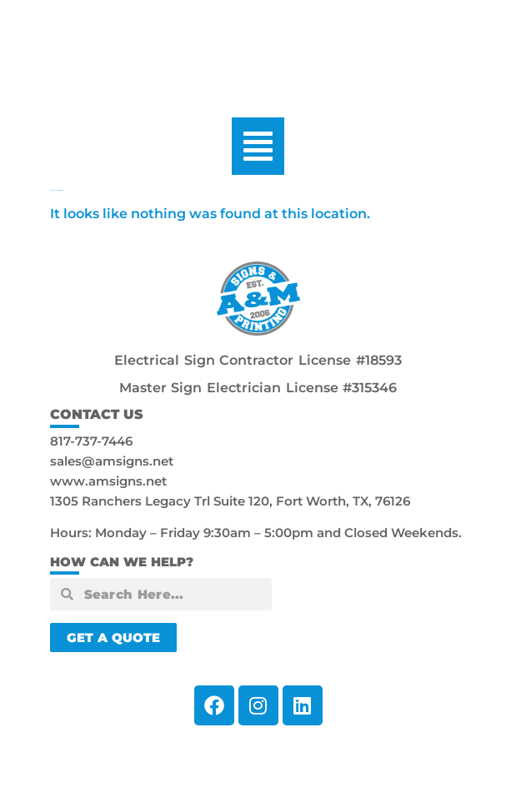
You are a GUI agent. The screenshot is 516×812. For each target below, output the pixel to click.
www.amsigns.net (108, 481)
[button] (258, 146)
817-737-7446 (91, 441)
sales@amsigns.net (112, 461)
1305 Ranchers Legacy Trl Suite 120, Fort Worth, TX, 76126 (230, 501)
